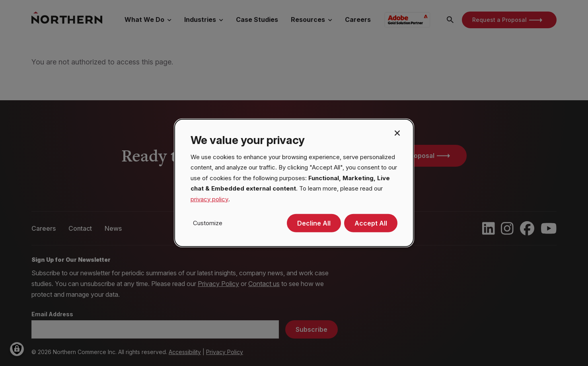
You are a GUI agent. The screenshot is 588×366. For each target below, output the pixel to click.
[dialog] (294, 183)
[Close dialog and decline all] (397, 132)
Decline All (314, 223)
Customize (208, 223)
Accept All (371, 223)
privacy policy (209, 199)
